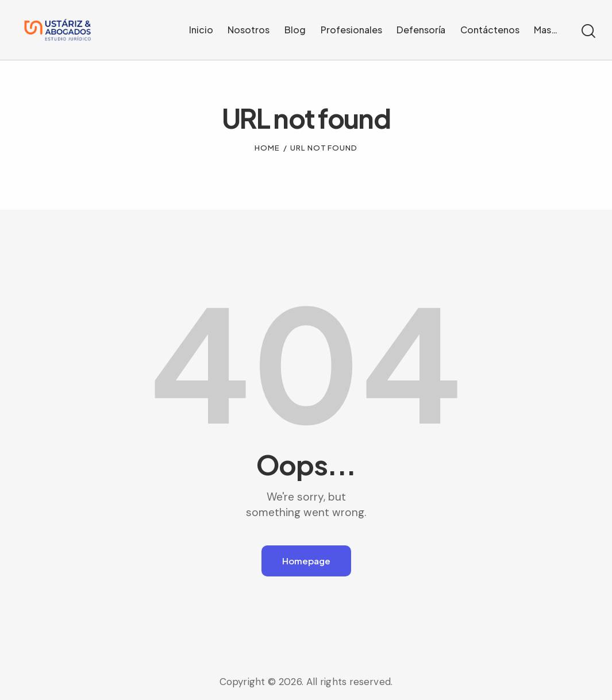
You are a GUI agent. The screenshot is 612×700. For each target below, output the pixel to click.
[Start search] (588, 29)
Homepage (306, 556)
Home (267, 143)
